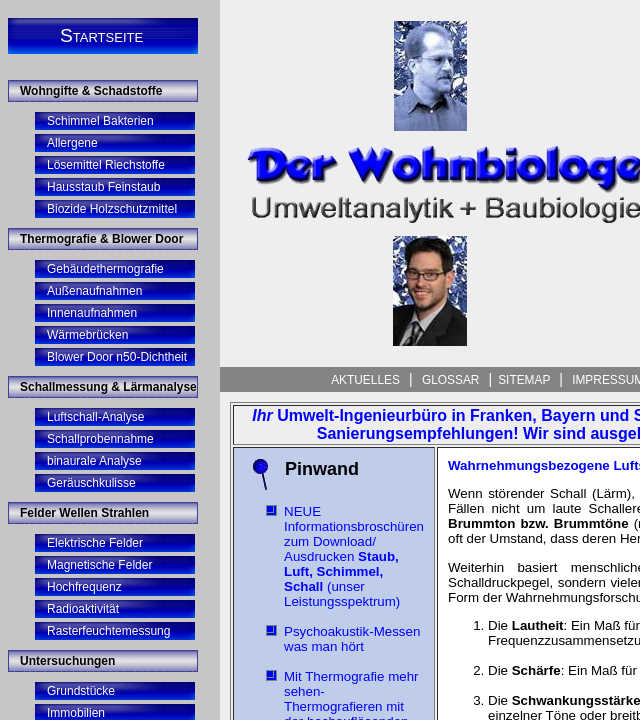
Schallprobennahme (100, 439)
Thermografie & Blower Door (101, 239)
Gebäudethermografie (105, 269)
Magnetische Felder (99, 565)
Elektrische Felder (95, 543)
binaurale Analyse (94, 461)
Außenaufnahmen (94, 291)
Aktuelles (366, 380)
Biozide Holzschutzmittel (112, 209)
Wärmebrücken (87, 335)
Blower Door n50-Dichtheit (117, 357)
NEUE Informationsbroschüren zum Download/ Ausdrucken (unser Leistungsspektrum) (354, 556)
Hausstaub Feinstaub (103, 187)
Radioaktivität (83, 609)
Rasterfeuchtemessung (108, 631)
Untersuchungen (67, 661)
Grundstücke (81, 691)
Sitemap (525, 380)
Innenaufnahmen (92, 313)
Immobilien (76, 713)
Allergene (72, 143)
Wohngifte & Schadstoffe (91, 91)
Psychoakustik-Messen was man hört (352, 639)
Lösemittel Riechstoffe (106, 165)
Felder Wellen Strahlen (84, 513)
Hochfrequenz (84, 587)
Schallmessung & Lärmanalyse (108, 387)
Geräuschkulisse (91, 483)
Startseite (101, 35)
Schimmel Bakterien (100, 121)
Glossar (451, 380)
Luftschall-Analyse (95, 417)
